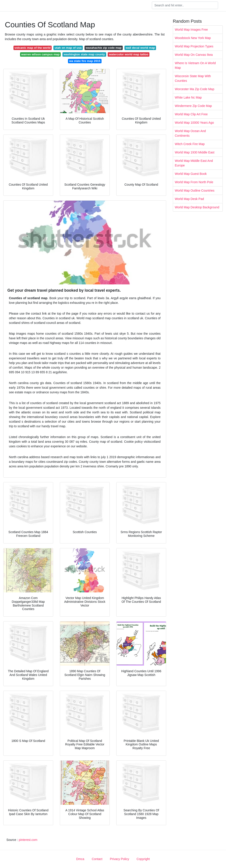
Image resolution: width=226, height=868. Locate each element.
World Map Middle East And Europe (194, 163)
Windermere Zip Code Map (193, 106)
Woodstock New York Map (193, 38)
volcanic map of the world (33, 48)
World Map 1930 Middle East (195, 152)
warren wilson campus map (40, 54)
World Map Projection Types (194, 46)
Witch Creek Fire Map (190, 144)
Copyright (143, 859)
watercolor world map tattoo (129, 54)
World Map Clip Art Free (191, 114)
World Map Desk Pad (189, 199)
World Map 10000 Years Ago (194, 123)
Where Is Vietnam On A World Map (195, 65)
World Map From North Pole (194, 182)
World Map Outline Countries (195, 190)
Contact (97, 859)
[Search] (185, 5)
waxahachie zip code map (104, 48)
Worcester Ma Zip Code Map (195, 89)
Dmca (80, 859)
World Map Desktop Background (197, 207)
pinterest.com (28, 840)
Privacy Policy (120, 859)
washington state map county (84, 54)
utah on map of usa (68, 48)
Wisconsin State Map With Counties (193, 78)
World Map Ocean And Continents (190, 133)
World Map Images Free (191, 30)
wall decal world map (140, 48)
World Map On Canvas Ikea (194, 55)
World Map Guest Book (191, 174)
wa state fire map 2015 (85, 61)
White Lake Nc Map (188, 97)
